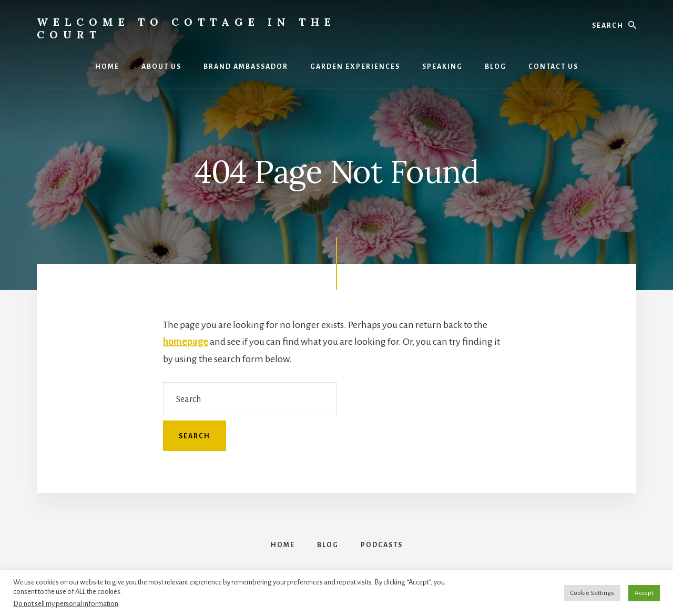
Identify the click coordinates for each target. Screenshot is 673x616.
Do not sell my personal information (66, 604)
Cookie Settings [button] (592, 593)
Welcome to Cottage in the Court (186, 28)
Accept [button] (644, 593)
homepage (186, 342)
